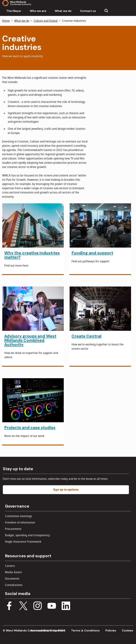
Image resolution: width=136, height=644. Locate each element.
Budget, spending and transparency (27, 535)
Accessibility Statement (48, 630)
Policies (111, 630)
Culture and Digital (46, 21)
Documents (12, 579)
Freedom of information (20, 523)
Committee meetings (18, 516)
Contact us (88, 11)
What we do (63, 11)
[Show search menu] (106, 11)
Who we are (38, 11)
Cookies (127, 630)
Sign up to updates (66, 490)
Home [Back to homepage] (6, 21)
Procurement (13, 529)
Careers (10, 566)
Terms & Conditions (85, 630)
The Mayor (14, 11)
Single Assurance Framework (23, 542)
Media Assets (13, 572)
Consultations (14, 585)
